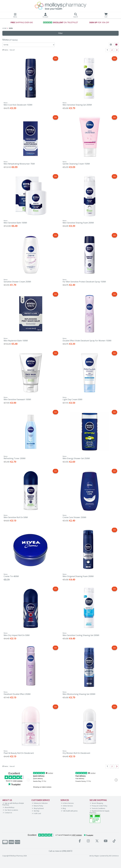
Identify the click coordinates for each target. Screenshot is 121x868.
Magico (97, 856)
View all (12, 50)
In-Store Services (67, 803)
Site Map (36, 811)
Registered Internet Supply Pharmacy (99, 812)
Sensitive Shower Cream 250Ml (17, 282)
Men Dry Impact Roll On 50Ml (17, 635)
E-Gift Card (36, 813)
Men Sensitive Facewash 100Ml (17, 399)
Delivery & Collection (40, 803)
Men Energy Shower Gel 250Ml (76, 458)
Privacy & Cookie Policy (99, 806)
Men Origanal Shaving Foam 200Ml (78, 576)
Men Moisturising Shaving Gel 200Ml (79, 694)
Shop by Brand (38, 808)
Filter (60, 33)
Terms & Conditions (97, 808)
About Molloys (9, 807)
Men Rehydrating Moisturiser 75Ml (19, 164)
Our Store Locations (10, 810)
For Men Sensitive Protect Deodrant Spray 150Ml (84, 282)
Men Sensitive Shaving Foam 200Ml (78, 223)
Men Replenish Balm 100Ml (16, 341)
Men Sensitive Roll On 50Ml (16, 517)
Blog (63, 808)
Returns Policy (37, 806)
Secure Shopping (96, 803)
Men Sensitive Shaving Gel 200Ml (77, 105)
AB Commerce (114, 856)
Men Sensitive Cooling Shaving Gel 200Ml (81, 635)
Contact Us (7, 813)
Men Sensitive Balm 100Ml (15, 223)
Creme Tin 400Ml (11, 576)
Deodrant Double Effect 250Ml (17, 694)
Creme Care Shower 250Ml (74, 517)
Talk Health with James (69, 811)
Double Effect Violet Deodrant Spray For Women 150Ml (87, 341)
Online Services (67, 806)
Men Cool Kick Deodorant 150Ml (18, 105)
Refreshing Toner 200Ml (15, 458)
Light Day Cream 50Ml (72, 399)
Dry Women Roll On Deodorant (76, 753)
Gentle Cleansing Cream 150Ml (76, 164)
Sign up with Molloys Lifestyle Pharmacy (13, 804)
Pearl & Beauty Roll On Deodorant (19, 753)
